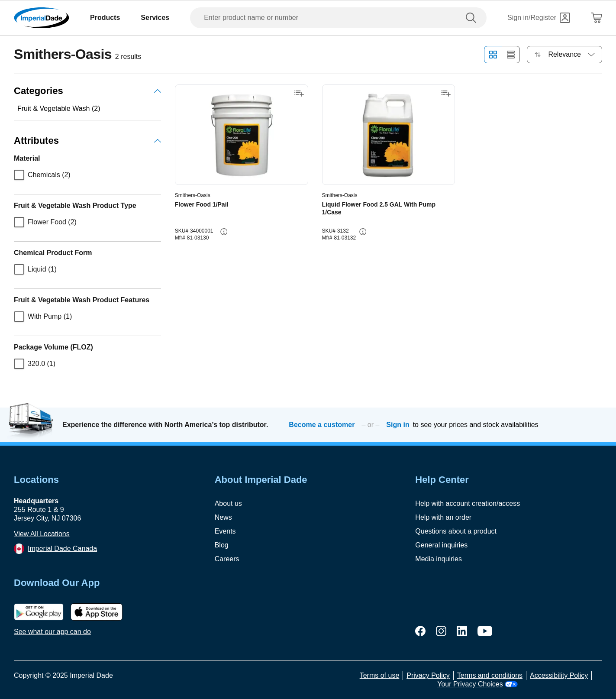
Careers (227, 559)
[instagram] (441, 631)
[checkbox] (19, 175)
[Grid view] (493, 55)
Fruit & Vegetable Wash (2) (59, 108)
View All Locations (42, 534)
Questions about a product (456, 531)
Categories (87, 91)
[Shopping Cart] (597, 18)
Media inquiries (439, 559)
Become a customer (322, 425)
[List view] (511, 55)
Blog (222, 545)
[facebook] (420, 631)
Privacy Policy (428, 675)
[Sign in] (539, 18)
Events (225, 531)
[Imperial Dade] (42, 18)
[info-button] (224, 232)
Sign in (398, 425)
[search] (473, 18)
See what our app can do (52, 632)
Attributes (87, 141)
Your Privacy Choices (477, 684)
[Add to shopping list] (299, 94)
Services (155, 18)
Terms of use (380, 675)
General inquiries (441, 545)
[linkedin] (462, 631)
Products (105, 18)
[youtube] (485, 631)
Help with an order (443, 517)
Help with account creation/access (468, 503)
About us (228, 503)
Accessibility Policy (559, 675)
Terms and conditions (490, 675)
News (223, 517)
